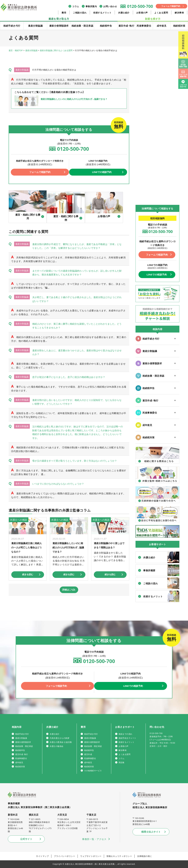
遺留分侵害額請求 (59, 26)
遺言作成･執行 (126, 26)
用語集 (122, 762)
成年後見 (162, 26)
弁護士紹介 (124, 13)
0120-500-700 (140, 6)
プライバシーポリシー (64, 856)
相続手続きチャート (127, 738)
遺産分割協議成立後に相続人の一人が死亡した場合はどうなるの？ (26, 548)
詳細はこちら (69, 590)
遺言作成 (88, 754)
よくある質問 (161, 13)
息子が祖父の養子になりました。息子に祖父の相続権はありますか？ (72, 378)
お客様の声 (142, 13)
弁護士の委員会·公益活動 (61, 742)
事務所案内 (91, 6)
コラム (76, 6)
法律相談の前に (145, 856)
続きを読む (28, 575)
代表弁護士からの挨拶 (59, 738)
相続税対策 (179, 26)
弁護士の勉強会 (57, 746)
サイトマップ (42, 856)
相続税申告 (106, 26)
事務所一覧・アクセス (94, 839)
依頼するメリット (102, 13)
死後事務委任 (144, 26)
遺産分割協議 (35, 26)
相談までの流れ (125, 734)
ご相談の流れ (80, 13)
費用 (64, 13)
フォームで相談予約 (171, 6)
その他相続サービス (93, 771)
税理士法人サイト (151, 832)
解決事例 (179, 13)
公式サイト (26, 839)
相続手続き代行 (12, 26)
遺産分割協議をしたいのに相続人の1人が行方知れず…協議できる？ (68, 548)
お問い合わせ (110, 6)
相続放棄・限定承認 (82, 26)
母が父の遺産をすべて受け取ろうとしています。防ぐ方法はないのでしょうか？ (78, 461)
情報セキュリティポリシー (119, 856)
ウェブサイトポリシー (91, 856)
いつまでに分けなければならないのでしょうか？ (62, 484)
